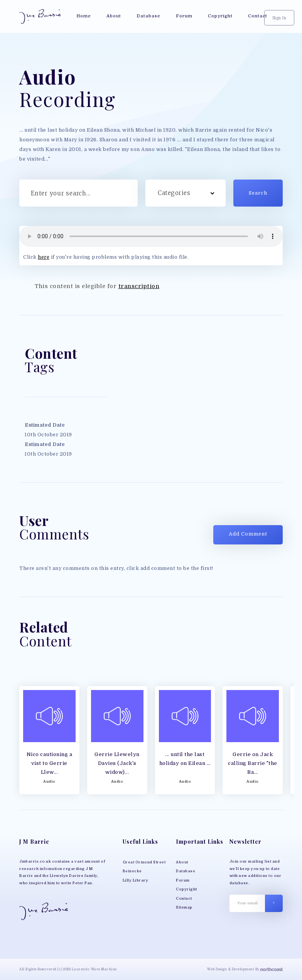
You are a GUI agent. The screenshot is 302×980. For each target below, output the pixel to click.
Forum (183, 880)
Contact (184, 899)
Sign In (279, 18)
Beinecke (132, 871)
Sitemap (184, 907)
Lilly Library (136, 880)
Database (186, 871)
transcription (139, 286)
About (182, 862)
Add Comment (248, 534)
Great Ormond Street (144, 862)
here (44, 257)
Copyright (186, 889)
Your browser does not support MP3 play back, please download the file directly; (151, 236)
